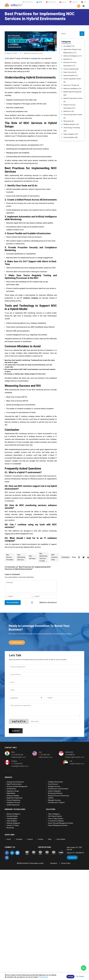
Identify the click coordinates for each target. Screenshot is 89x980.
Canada (63, 2)
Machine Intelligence (14, 814)
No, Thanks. (80, 976)
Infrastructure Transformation (58, 789)
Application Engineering (14, 798)
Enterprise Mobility (13, 796)
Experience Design (13, 791)
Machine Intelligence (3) (72, 89)
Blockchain (10, 828)
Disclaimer (54, 863)
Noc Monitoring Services (21, 557)
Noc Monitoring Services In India (43, 557)
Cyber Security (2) (70, 72)
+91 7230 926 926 (17, 755)
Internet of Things (13, 825)
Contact (41, 839)
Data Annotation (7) (71, 75)
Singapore (74, 2)
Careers (30, 839)
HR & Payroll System (55, 816)
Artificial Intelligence (13, 823)
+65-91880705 (70, 755)
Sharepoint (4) (69, 121)
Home (9, 839)
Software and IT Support (56, 802)
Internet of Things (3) (71, 85)
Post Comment (13, 602)
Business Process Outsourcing (58, 796)
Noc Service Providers (10, 557)
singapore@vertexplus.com (75, 757)
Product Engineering (13, 800)
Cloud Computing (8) (71, 69)
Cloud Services (53, 784)
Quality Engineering (13, 805)
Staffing (51, 798)
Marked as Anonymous (48, 602)
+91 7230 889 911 (78, 853)
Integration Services (13, 802)
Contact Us (72, 857)
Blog (50, 839)
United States (51, 2)
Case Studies (61, 839)
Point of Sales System (56, 818)
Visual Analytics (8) (70, 137)
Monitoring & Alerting (55, 793)
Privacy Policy (66, 863)
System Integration (54, 791)
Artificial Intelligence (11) (73, 56)
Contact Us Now (17, 642)
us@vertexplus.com (45, 757)
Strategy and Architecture (15, 782)
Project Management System (58, 825)
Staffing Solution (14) (71, 124)
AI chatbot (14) (69, 46)
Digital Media (11, 793)
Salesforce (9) (69, 111)
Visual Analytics (12, 818)
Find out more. (44, 977)
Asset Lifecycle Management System (61, 823)
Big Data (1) (68, 59)
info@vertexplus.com (18, 757)
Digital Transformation (14, 784)
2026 (20, 863)
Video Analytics (12, 821)
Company (19, 839)
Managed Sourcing (54, 800)
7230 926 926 (28, 2)
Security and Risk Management (17, 786)
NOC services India (54, 557)
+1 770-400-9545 (17, 764)
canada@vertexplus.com (20, 766)
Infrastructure (11, 789)
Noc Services (32, 557)
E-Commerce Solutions (56, 821)
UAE (84, 2)
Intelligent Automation (55, 782)
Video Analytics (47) (71, 134)
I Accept (70, 977)
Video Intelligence (54, 814)
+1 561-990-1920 (44, 755)
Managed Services (54, 786)
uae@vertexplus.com (77, 764)
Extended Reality (12, 816)
